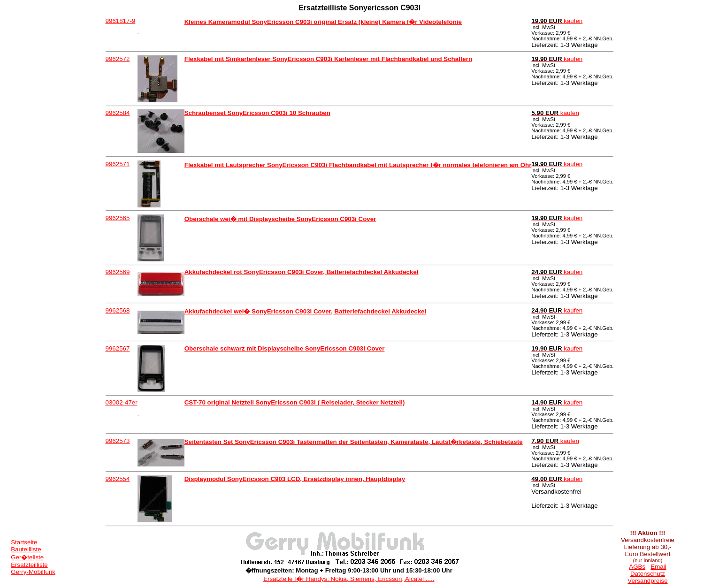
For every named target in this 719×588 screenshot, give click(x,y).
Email (658, 567)
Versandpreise (647, 581)
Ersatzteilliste (29, 565)
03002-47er (122, 402)
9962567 (118, 348)
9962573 (118, 441)
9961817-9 (121, 21)
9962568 (118, 310)
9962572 (118, 59)
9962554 (118, 479)
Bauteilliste (26, 549)
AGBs (637, 567)
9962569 (118, 272)
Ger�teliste (27, 557)
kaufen (557, 21)
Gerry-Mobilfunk (33, 572)
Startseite (24, 542)
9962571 (118, 164)
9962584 (118, 113)
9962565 (118, 218)
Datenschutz (648, 574)
